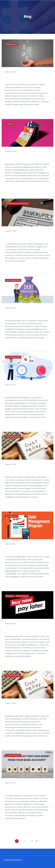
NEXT (38, 841)
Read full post (12, 111)
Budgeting (10, 596)
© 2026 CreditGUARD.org (13, 860)
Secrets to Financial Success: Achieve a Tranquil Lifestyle (27, 78)
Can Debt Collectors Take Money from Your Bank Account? (27, 789)
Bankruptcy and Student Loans (17, 203)
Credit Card (10, 124)
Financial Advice (22, 596)
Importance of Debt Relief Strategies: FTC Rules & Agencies (26, 709)
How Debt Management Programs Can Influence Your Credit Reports (27, 550)
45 (32, 841)
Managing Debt (12, 44)
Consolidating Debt (13, 280)
